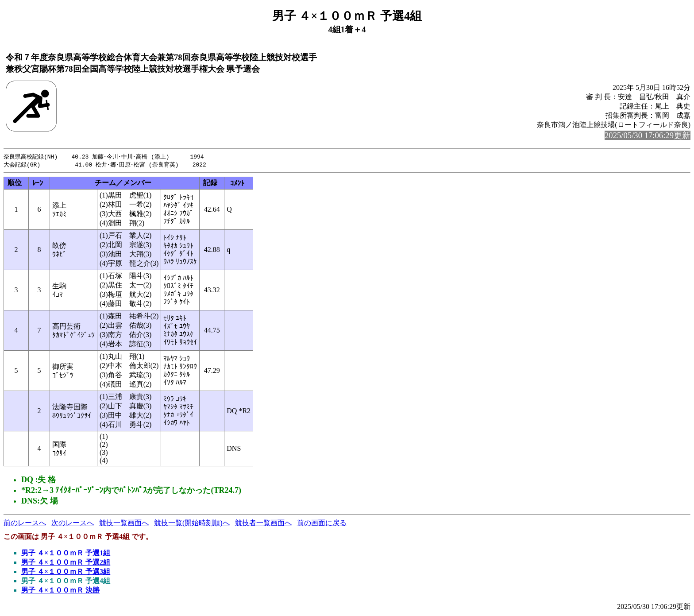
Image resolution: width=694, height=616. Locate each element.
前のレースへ (25, 524)
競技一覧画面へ (124, 524)
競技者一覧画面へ (263, 524)
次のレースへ (73, 524)
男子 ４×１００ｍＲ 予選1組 (66, 554)
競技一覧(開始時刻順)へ (192, 524)
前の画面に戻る (322, 524)
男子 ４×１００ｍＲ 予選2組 (66, 563)
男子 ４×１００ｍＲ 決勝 (60, 591)
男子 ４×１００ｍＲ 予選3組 (66, 572)
